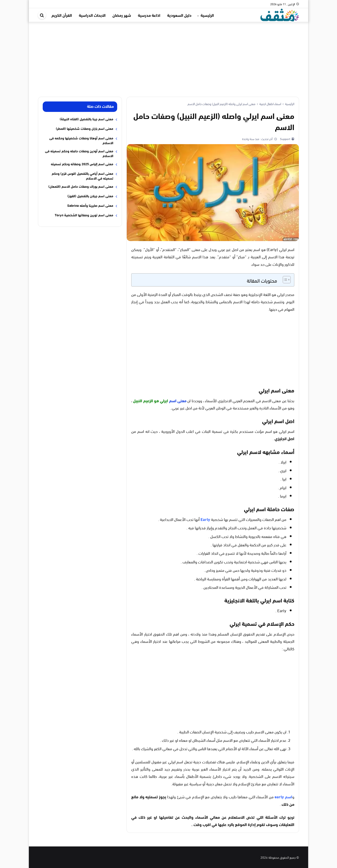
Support (285, 139)
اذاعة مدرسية (149, 15)
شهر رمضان (122, 15)
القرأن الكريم (62, 15)
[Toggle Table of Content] (284, 280)
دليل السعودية (179, 15)
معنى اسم (178, 400)
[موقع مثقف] (280, 14)
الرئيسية (207, 15)
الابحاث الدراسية (92, 15)
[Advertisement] (168, 56)
